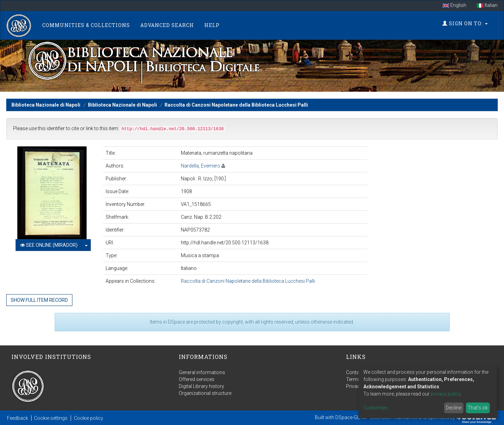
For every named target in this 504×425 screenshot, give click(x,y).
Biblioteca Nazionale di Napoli (46, 105)
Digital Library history (201, 386)
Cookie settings (51, 418)
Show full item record (39, 300)
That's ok (478, 408)
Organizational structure (205, 393)
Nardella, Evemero (201, 166)
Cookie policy (89, 418)
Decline (454, 408)
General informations (202, 372)
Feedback (17, 418)
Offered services (197, 379)
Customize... (377, 408)
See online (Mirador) (49, 245)
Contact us (358, 372)
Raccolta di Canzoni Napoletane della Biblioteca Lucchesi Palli (236, 105)
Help (212, 25)
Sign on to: (465, 23)
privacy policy (445, 394)
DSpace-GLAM (351, 417)
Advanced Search (167, 25)
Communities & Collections (86, 25)
